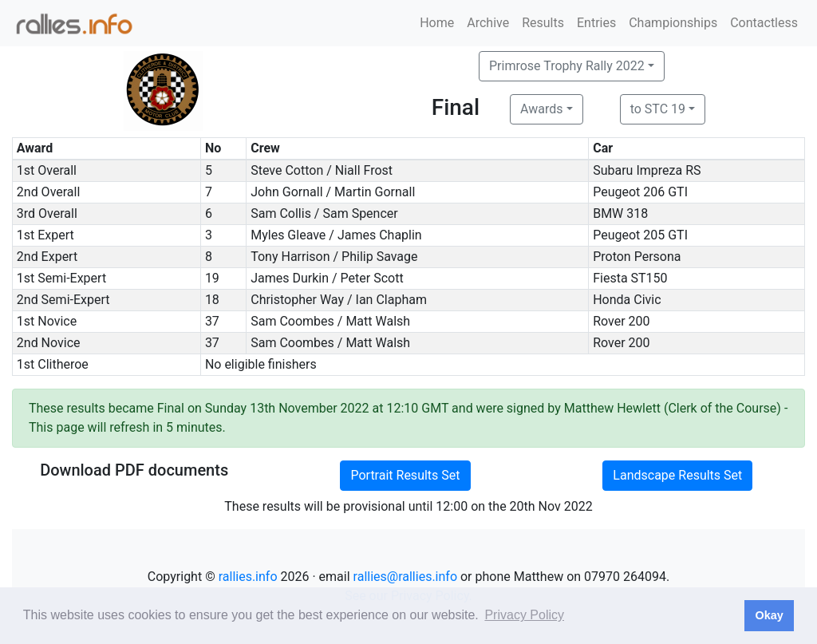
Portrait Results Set (405, 475)
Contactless (764, 23)
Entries (596, 23)
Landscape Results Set (677, 475)
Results (543, 23)
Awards (541, 109)
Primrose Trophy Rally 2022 (567, 66)
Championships (673, 23)
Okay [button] (769, 615)
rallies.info (248, 577)
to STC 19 (658, 109)
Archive (488, 23)
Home (437, 23)
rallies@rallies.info (405, 577)
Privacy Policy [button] (524, 615)
